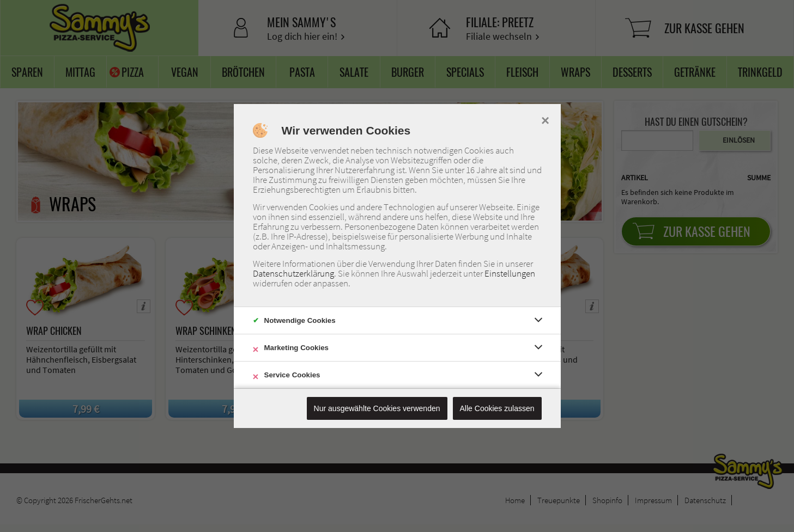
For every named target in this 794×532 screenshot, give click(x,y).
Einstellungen (510, 273)
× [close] (545, 119)
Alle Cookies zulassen (497, 408)
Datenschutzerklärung (293, 273)
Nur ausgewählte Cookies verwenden (377, 408)
